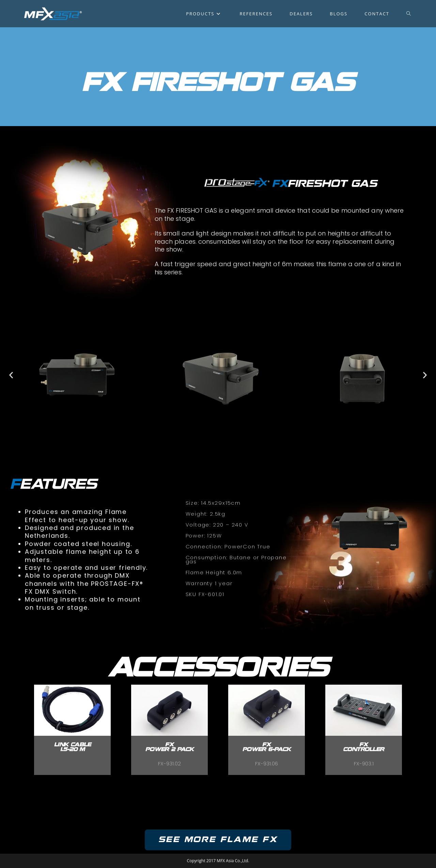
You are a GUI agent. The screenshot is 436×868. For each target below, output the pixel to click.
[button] (11, 375)
